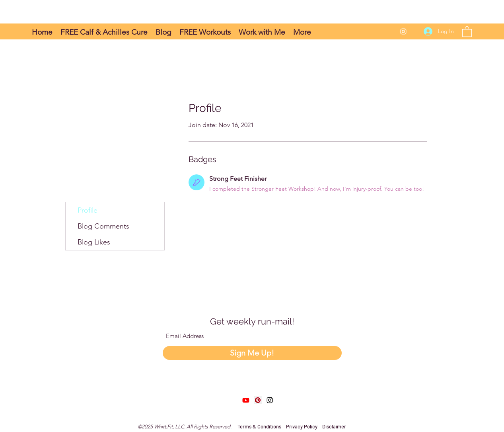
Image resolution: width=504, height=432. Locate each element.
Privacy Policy (302, 426)
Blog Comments (103, 226)
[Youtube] (246, 400)
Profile (88, 210)
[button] (467, 31)
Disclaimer (334, 426)
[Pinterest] (258, 400)
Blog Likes (94, 242)
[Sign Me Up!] (252, 353)
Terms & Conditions (260, 426)
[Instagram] (403, 31)
